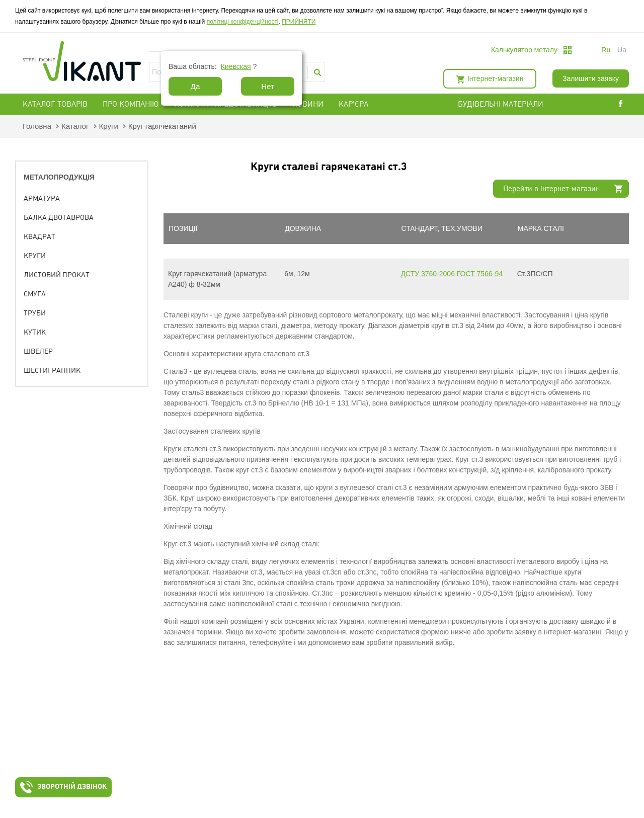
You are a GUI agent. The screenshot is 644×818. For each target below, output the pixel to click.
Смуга (35, 294)
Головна (37, 126)
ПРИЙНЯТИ (299, 22)
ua (622, 50)
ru (606, 50)
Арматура (42, 198)
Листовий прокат (57, 275)
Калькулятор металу (524, 50)
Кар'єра (353, 104)
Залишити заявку (591, 78)
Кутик (35, 332)
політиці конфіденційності (243, 22)
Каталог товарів (55, 104)
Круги (109, 126)
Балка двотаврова (59, 217)
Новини (308, 104)
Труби (35, 313)
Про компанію (131, 104)
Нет (268, 86)
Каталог (75, 126)
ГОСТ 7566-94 (480, 274)
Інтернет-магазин (495, 78)
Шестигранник (52, 370)
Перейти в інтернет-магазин (551, 189)
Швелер (38, 351)
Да (195, 86)
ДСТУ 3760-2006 (428, 274)
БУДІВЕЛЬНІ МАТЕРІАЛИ (513, 104)
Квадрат (39, 236)
